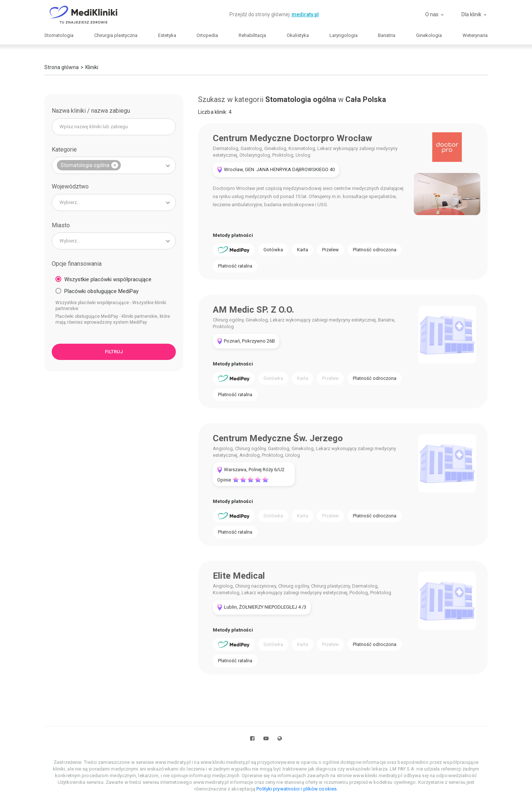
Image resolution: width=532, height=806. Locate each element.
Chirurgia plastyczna (116, 35)
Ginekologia (429, 35)
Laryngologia (344, 35)
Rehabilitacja (252, 35)
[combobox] (114, 165)
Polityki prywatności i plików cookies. (297, 789)
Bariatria (387, 35)
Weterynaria (475, 35)
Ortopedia (207, 35)
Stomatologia (59, 35)
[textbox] (114, 203)
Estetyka (167, 35)
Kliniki (92, 67)
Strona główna (62, 67)
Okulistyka (298, 35)
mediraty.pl (305, 14)
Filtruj (114, 352)
